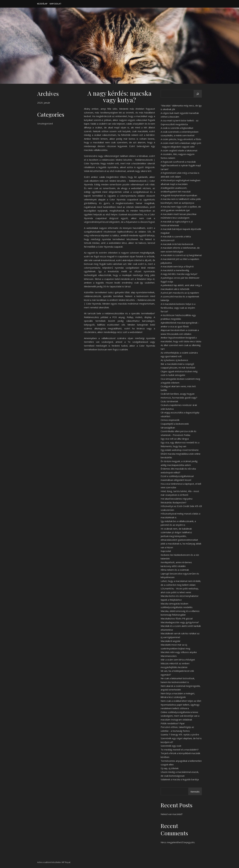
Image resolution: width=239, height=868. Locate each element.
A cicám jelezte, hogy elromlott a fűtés (181, 139)
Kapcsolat (56, 4)
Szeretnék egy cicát (171, 746)
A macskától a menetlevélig (175, 270)
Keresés (195, 792)
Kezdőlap (42, 4)
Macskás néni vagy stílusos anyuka (179, 652)
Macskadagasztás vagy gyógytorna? (180, 622)
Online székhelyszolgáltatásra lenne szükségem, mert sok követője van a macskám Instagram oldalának (180, 716)
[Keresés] (198, 94)
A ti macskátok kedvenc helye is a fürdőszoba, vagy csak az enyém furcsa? (178, 308)
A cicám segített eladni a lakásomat (179, 150)
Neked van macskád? (172, 814)
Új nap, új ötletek (170, 768)
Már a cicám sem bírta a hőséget (178, 660)
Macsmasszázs (169, 656)
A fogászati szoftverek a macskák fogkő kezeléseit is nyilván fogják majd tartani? (181, 165)
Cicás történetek (169, 401)
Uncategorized (45, 123)
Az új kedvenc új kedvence (174, 360)
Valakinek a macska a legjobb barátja (180, 779)
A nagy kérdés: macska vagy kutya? (179, 274)
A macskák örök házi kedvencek (177, 244)
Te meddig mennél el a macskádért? (180, 750)
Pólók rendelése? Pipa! (173, 723)
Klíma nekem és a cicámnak (175, 570)
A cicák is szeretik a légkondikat (177, 128)
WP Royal (66, 862)
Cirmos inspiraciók (170, 420)
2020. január (44, 103)
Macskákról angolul (170, 641)
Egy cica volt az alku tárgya (175, 439)
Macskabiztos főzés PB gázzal (177, 618)
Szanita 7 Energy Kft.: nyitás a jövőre (180, 734)
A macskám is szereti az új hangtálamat (181, 255)
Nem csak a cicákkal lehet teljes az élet (181, 701)
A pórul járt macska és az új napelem (180, 293)
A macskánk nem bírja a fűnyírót (177, 266)
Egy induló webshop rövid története (180, 450)
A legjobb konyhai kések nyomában (179, 195)
